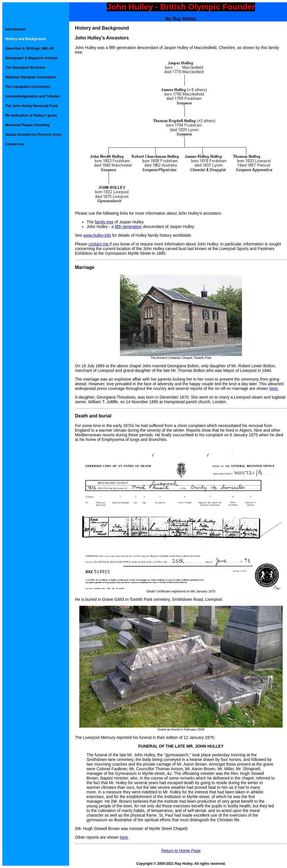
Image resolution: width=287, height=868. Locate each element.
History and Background (25, 39)
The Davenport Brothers (25, 68)
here (124, 837)
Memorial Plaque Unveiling (27, 125)
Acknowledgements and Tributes (32, 96)
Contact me (15, 144)
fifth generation (128, 227)
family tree (104, 222)
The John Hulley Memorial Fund (32, 106)
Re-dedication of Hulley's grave (31, 115)
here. (274, 388)
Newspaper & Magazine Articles (31, 58)
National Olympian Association (31, 77)
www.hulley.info (97, 235)
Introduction (15, 29)
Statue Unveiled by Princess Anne (33, 135)
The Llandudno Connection (28, 87)
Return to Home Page (181, 851)
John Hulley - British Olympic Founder (181, 7)
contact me (99, 244)
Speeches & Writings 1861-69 (29, 48)
